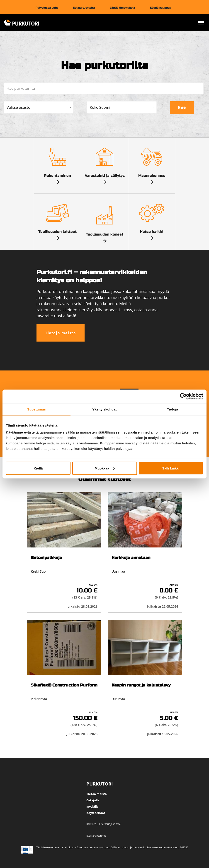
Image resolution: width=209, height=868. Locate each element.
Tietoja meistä (61, 333)
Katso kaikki (152, 219)
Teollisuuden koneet (105, 221)
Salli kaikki (171, 468)
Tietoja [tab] (173, 409)
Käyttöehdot (96, 813)
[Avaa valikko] (201, 23)
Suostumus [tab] (37, 409)
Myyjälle (92, 807)
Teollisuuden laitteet (57, 219)
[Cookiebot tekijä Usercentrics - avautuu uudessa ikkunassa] (183, 396)
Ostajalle (93, 800)
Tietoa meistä (97, 794)
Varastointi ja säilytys (105, 163)
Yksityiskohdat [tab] (104, 409)
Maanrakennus (152, 163)
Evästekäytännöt (96, 836)
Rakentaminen (57, 163)
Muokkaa (105, 468)
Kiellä (38, 468)
